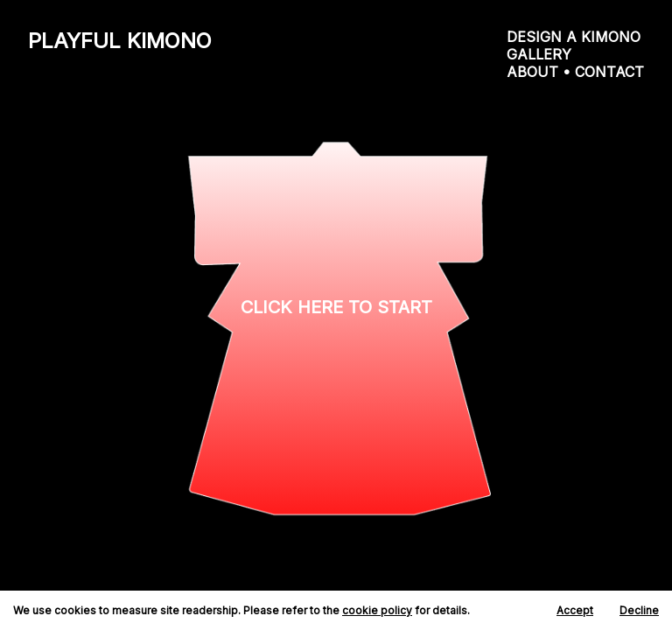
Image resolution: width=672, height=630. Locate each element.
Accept (575, 610)
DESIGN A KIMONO (574, 37)
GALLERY (539, 54)
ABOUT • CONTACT (575, 72)
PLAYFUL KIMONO (120, 41)
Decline (639, 610)
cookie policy (377, 610)
